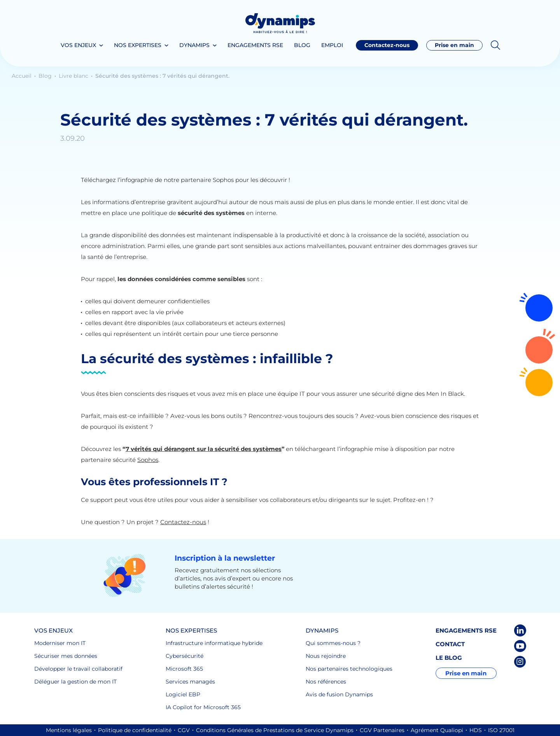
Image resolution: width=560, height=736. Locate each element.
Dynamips (194, 45)
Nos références (326, 682)
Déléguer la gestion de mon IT (75, 682)
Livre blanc (74, 76)
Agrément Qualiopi (437, 730)
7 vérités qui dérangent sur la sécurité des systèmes (204, 449)
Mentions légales (69, 730)
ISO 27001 (501, 730)
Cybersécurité (185, 656)
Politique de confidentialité (135, 730)
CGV (184, 730)
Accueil (22, 76)
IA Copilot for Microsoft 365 (203, 707)
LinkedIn (520, 630)
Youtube (520, 646)
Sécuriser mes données (66, 656)
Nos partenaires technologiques (349, 669)
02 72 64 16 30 (539, 383)
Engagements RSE (255, 45)
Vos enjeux (78, 45)
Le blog (449, 658)
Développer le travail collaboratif (78, 669)
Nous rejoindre (326, 656)
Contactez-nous (539, 350)
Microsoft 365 (184, 669)
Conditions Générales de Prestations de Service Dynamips (275, 730)
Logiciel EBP (183, 694)
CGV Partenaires (382, 730)
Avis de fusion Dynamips (339, 694)
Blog (302, 45)
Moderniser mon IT (60, 643)
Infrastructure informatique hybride (214, 643)
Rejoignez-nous (539, 308)
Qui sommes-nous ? (333, 643)
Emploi (332, 45)
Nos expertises (138, 45)
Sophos (148, 460)
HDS (476, 730)
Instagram (520, 662)
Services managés (190, 682)
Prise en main (454, 45)
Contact (450, 644)
